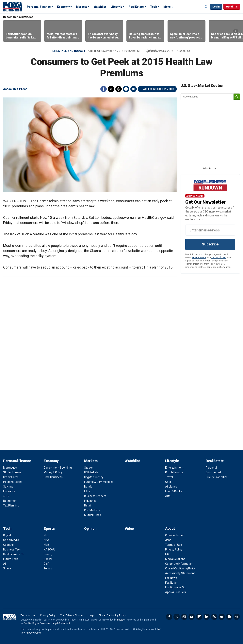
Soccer (48, 559)
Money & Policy (53, 472)
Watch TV (232, 7)
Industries (90, 501)
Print (126, 89)
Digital (7, 535)
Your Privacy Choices (72, 615)
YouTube (192, 617)
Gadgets (8, 545)
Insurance (9, 491)
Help (91, 615)
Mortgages (10, 468)
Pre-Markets (92, 510)
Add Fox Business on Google (159, 89)
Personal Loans (13, 482)
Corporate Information (179, 564)
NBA (46, 540)
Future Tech (11, 559)
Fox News (171, 578)
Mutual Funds (93, 515)
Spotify (229, 617)
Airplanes (171, 487)
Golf (46, 564)
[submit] (237, 97)
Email (134, 89)
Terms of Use (219, 258)
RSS (214, 617)
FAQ (168, 554)
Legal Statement (61, 623)
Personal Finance (39, 7)
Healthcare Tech (13, 554)
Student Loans (12, 472)
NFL (46, 535)
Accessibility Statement (180, 573)
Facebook (104, 89)
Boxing (48, 554)
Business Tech (12, 549)
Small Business (53, 477)
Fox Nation (172, 583)
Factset (121, 620)
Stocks (88, 468)
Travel (169, 477)
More (167, 7)
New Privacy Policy (31, 633)
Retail (88, 505)
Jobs (168, 540)
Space (7, 568)
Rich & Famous (174, 472)
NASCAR (49, 549)
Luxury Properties (217, 477)
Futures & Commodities (99, 482)
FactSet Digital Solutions (37, 623)
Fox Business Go (175, 587)
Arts (168, 496)
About (170, 528)
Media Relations (175, 559)
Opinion (90, 528)
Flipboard (199, 617)
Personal (211, 468)
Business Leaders (95, 496)
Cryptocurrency (94, 477)
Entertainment (174, 468)
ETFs (87, 491)
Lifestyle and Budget (69, 51)
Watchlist (100, 7)
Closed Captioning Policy (180, 568)
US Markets (91, 472)
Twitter (111, 89)
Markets (82, 7)
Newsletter (222, 617)
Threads (119, 89)
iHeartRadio (237, 617)
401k (6, 496)
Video (129, 528)
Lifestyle (116, 7)
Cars (168, 482)
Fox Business (13, 7)
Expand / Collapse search (206, 7)
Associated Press (15, 89)
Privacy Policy (199, 258)
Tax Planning (11, 505)
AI (4, 564)
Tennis (48, 568)
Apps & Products (176, 592)
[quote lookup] (207, 97)
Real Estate (136, 7)
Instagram (184, 617)
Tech (154, 7)
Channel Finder (174, 535)
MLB (46, 545)
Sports (49, 528)
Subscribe (210, 244)
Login (216, 7)
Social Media (11, 540)
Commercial (213, 472)
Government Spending (58, 468)
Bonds (88, 487)
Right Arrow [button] (236, 31)
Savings (8, 487)
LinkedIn (207, 617)
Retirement (10, 501)
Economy (63, 7)
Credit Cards (11, 477)
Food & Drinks (174, 491)
